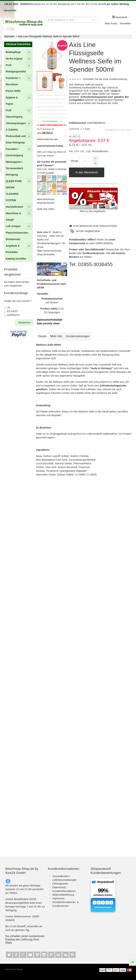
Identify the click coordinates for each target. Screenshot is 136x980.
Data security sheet (48, 323)
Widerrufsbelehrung (63, 895)
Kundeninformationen (64, 891)
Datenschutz (59, 887)
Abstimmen (24, 323)
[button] (44, 56)
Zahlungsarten (60, 884)
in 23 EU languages (52, 310)
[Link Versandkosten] (50, 121)
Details (42, 336)
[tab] (42, 336)
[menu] (18, 155)
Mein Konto (111, 23)
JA (9, 308)
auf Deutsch (52, 301)
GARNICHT (14, 315)
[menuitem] (18, 52)
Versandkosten (100, 151)
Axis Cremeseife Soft (105, 365)
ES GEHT (13, 311)
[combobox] (71, 20)
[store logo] (24, 23)
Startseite (9, 36)
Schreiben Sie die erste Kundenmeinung (105, 79)
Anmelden (125, 23)
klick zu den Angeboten (93, 211)
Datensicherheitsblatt (49, 320)
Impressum (58, 898)
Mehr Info (56, 336)
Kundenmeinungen (78, 336)
